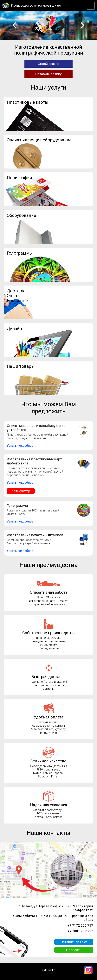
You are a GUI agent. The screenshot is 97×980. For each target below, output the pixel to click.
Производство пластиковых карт (36, 5)
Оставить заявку (48, 74)
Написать (74, 950)
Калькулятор (21, 491)
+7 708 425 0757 (80, 931)
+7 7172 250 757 (80, 925)
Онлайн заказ (48, 64)
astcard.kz (48, 970)
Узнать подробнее (20, 446)
